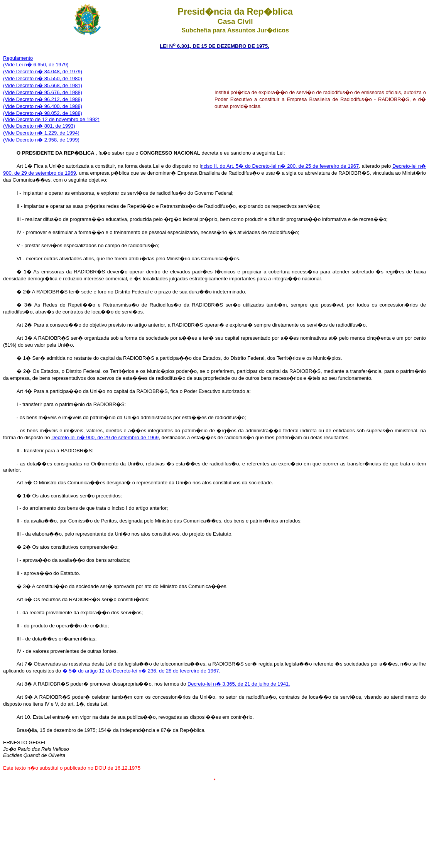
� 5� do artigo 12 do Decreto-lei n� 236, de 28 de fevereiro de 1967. (141, 671)
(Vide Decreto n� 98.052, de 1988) (43, 113)
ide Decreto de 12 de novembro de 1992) (54, 119)
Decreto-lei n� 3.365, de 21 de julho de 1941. (239, 684)
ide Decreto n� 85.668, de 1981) (45, 85)
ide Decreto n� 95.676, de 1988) (45, 92)
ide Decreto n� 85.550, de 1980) (45, 78)
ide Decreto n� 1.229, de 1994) (44, 133)
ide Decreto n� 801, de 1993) (42, 126)
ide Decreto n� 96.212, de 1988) (45, 99)
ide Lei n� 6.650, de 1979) (38, 65)
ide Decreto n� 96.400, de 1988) (45, 106)
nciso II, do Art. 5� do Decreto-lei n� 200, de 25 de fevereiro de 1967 (280, 166)
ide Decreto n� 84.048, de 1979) (45, 72)
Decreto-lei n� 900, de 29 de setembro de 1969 (105, 437)
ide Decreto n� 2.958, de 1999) (44, 140)
